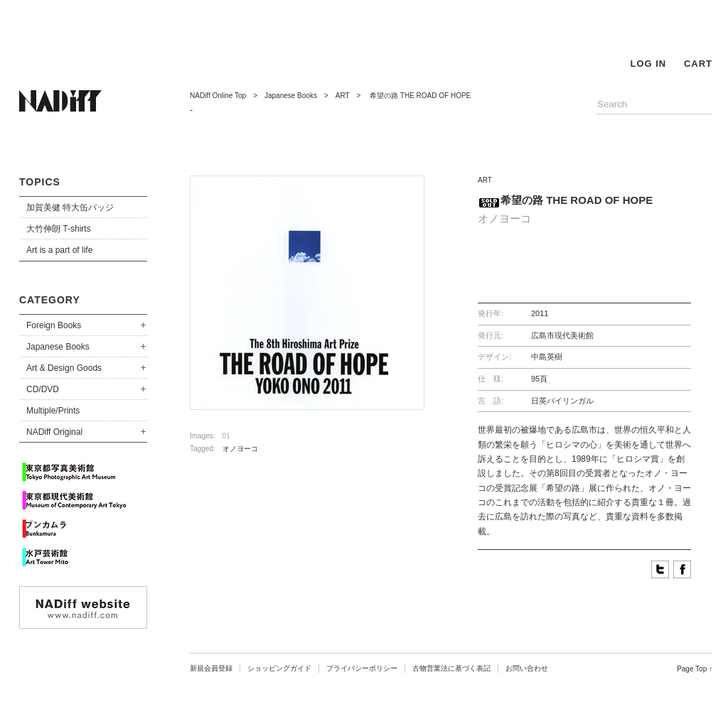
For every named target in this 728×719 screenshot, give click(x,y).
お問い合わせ (527, 668)
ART (343, 96)
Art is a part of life (59, 250)
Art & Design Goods (64, 368)
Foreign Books (54, 325)
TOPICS (40, 182)
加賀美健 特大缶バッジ (70, 207)
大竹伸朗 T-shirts (59, 229)
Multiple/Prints (53, 411)
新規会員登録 (211, 668)
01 (226, 436)
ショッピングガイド (279, 668)
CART (698, 64)
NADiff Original (54, 432)
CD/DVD (43, 389)
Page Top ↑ (695, 669)
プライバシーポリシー (362, 668)
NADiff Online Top (218, 96)
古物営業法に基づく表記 (451, 668)
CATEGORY (50, 300)
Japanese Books (58, 347)
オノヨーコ (240, 449)
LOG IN (648, 64)
